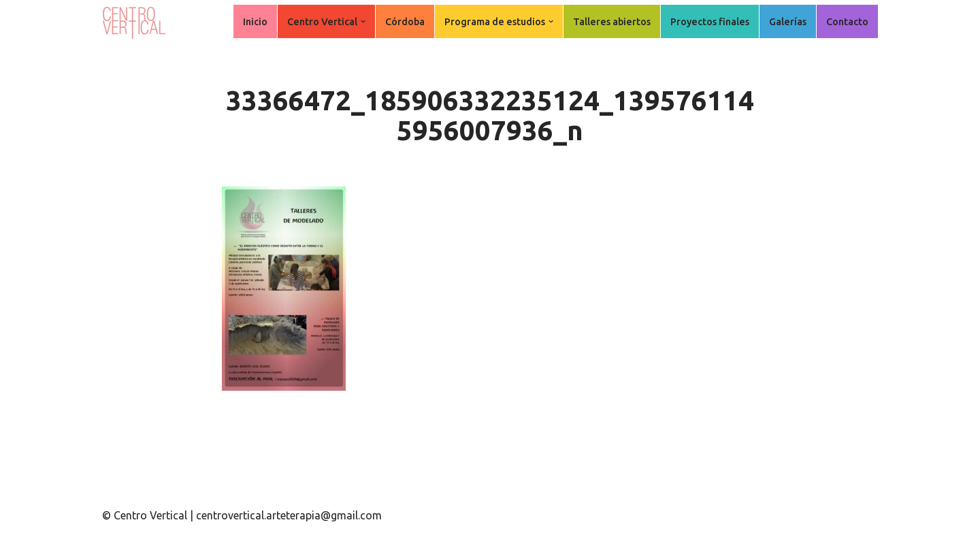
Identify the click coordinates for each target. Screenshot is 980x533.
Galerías (788, 22)
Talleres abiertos (612, 22)
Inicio (255, 22)
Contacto (847, 22)
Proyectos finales (710, 22)
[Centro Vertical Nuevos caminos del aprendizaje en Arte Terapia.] (136, 22)
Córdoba (405, 22)
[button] (363, 21)
